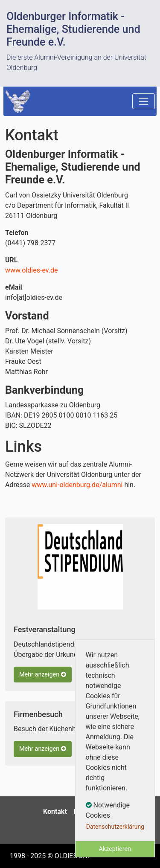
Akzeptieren (115, 849)
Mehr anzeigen (43, 675)
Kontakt (55, 811)
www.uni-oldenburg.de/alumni (77, 485)
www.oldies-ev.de (31, 270)
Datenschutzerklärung (115, 827)
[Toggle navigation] (144, 101)
